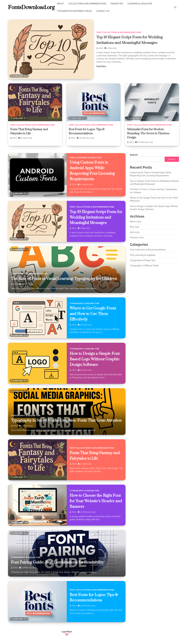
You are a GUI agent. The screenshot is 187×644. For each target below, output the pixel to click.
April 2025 (135, 232)
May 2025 (134, 227)
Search (134, 155)
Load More (67, 632)
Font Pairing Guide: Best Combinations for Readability (59, 562)
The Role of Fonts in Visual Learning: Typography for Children (65, 279)
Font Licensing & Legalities (86, 158)
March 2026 (135, 222)
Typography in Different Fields (74, 11)
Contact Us (103, 11)
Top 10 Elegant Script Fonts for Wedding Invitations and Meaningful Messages (94, 217)
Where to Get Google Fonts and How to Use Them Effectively (94, 314)
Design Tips (117, 4)
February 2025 (137, 237)
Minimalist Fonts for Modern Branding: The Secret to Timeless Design (149, 134)
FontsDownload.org (31, 7)
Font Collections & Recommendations (119, 32)
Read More (101, 66)
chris (73, 184)
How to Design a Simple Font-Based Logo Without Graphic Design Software (96, 359)
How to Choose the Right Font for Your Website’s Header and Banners (96, 501)
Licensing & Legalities (140, 4)
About (60, 4)
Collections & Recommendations (87, 4)
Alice (100, 48)
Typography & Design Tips (84, 303)
